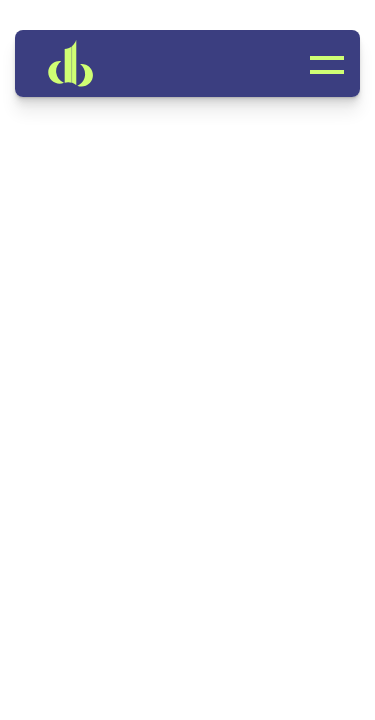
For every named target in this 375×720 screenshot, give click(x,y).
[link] (100, 63)
